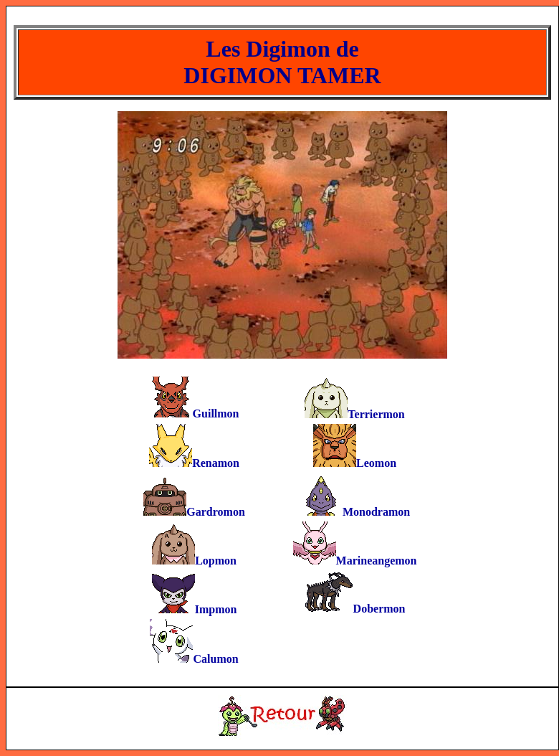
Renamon (216, 463)
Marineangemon (377, 561)
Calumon (215, 659)
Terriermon (376, 414)
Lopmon (216, 561)
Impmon (216, 609)
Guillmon (216, 414)
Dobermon (379, 609)
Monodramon (376, 512)
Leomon (376, 463)
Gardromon (215, 512)
